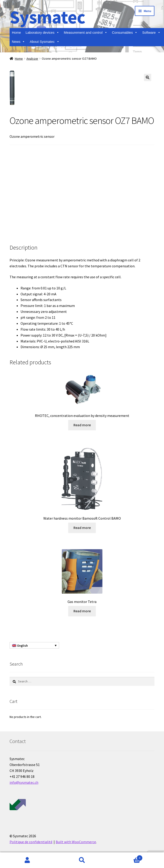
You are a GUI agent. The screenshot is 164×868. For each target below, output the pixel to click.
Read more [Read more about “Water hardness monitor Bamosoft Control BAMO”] (82, 528)
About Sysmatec (44, 42)
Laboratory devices (42, 33)
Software (151, 33)
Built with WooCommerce (76, 842)
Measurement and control (86, 33)
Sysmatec (47, 17)
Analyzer (32, 59)
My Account (27, 860)
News (19, 42)
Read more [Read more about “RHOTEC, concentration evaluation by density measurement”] (82, 425)
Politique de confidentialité (31, 842)
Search (82, 860)
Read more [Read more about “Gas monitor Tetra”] (82, 611)
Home (16, 32)
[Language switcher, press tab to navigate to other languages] (34, 645)
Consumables (125, 33)
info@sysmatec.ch (24, 782)
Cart (126, 857)
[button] (148, 77)
